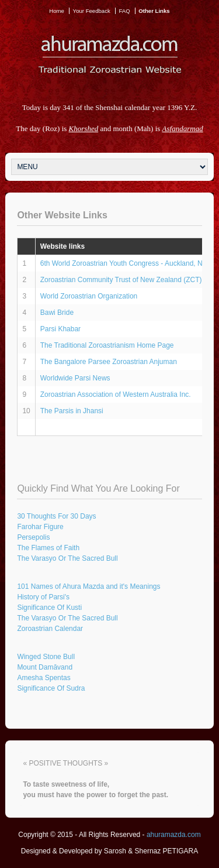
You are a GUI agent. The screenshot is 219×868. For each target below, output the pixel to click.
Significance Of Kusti (49, 608)
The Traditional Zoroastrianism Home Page (107, 345)
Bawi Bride (57, 313)
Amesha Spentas (44, 678)
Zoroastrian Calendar (50, 629)
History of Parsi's (43, 597)
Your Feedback (92, 11)
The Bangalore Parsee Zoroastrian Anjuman (109, 362)
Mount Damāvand (45, 667)
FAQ (124, 11)
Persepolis (33, 537)
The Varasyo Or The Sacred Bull (67, 558)
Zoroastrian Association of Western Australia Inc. (116, 394)
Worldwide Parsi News (75, 378)
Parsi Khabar (60, 329)
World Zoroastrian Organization (89, 296)
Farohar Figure (40, 527)
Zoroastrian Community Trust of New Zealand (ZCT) (121, 280)
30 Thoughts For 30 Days (56, 516)
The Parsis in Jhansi (72, 411)
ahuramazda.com (174, 835)
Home (57, 11)
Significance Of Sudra (51, 688)
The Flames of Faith (48, 548)
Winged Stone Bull (46, 657)
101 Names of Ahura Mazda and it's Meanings (88, 586)
